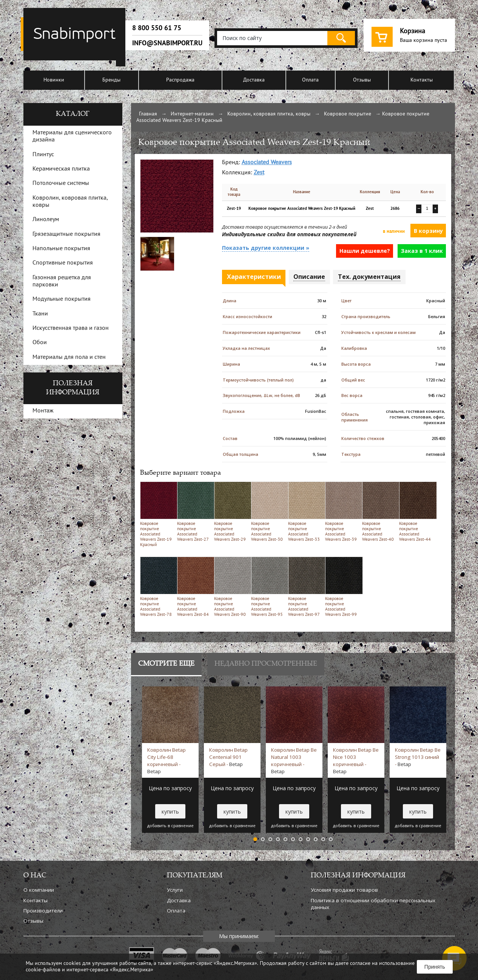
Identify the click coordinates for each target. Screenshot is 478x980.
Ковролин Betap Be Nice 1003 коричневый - (356, 760)
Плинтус (43, 155)
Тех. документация (369, 277)
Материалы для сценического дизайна (72, 136)
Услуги (175, 890)
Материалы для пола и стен (69, 357)
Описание (309, 277)
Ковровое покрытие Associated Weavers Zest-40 (379, 512)
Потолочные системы (61, 183)
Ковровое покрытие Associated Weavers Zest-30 (268, 512)
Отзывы (362, 80)
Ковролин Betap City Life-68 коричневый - (167, 760)
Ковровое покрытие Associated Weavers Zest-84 (194, 587)
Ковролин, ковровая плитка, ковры (269, 114)
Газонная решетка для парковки (62, 281)
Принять (435, 967)
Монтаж (43, 411)
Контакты (422, 80)
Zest (259, 173)
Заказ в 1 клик (422, 251)
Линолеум (46, 220)
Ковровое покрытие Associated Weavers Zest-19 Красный (157, 514)
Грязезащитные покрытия (66, 234)
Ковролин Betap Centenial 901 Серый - (228, 757)
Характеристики (254, 277)
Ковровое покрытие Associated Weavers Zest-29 (231, 512)
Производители (43, 911)
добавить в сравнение (170, 826)
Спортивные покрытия (63, 263)
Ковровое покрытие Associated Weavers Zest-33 (305, 512)
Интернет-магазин (192, 114)
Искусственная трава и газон (71, 328)
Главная (148, 114)
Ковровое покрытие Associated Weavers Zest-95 (268, 587)
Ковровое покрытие (348, 114)
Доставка (254, 80)
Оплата (310, 80)
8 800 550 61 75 (157, 28)
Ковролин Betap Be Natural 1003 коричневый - (294, 760)
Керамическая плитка (61, 169)
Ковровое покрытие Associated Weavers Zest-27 (194, 512)
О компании (39, 890)
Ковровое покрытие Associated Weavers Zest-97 (305, 587)
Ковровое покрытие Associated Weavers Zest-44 (416, 512)
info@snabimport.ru (167, 43)
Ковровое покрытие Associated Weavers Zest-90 (231, 587)
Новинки (54, 80)
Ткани (40, 314)
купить (170, 812)
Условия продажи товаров (344, 890)
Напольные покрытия (61, 249)
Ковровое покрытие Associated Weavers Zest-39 (342, 512)
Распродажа (180, 80)
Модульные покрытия (62, 299)
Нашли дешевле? (365, 251)
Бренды (111, 80)
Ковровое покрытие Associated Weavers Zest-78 (157, 587)
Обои (40, 343)
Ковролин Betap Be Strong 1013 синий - (418, 757)
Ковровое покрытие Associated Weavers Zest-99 (342, 587)
